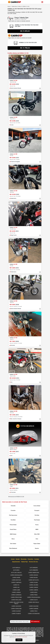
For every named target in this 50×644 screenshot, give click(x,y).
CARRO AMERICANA (34, 572)
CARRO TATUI (34, 610)
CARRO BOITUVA (16, 580)
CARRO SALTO (34, 599)
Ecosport (37, 510)
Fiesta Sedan (13, 525)
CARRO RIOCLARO (16, 599)
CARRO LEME (16, 589)
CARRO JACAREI (34, 584)
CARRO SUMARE (34, 607)
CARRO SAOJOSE (34, 605)
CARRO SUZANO (16, 610)
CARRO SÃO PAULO (34, 601)
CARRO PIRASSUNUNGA (34, 597)
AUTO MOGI (16, 570)
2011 (28, 6)
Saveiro (37, 548)
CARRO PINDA (34, 594)
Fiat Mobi (13, 520)
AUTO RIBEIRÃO (34, 570)
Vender (18, 559)
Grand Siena (13, 529)
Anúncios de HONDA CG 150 (16, 497)
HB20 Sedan (13, 534)
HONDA (24, 6)
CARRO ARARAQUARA (16, 575)
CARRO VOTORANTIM (34, 612)
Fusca (37, 525)
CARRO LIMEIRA (34, 589)
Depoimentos (16, 562)
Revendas (24, 559)
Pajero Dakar (37, 544)
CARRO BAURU (34, 577)
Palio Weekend (13, 548)
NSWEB (10, 640)
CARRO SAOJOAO (16, 605)
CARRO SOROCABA (16, 607)
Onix (37, 539)
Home (9, 6)
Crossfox (13, 510)
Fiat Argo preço (13, 515)
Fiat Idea (37, 515)
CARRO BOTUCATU (34, 580)
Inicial (13, 559)
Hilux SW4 (37, 534)
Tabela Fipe (14, 6)
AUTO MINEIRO (34, 568)
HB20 (37, 529)
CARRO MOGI (34, 592)
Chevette (13, 506)
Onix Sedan (13, 544)
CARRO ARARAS (34, 575)
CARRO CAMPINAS (16, 582)
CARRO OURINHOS (16, 594)
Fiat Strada (37, 520)
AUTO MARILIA (16, 568)
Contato (37, 559)
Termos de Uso (33, 562)
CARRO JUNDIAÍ (34, 587)
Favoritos (30, 559)
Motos (20, 6)
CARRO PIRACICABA (16, 597)
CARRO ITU (16, 584)
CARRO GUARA (34, 582)
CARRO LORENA (16, 592)
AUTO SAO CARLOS (16, 572)
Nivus (13, 539)
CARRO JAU (16, 587)
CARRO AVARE (16, 577)
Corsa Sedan (37, 506)
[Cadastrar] (35, 620)
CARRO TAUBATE (16, 612)
